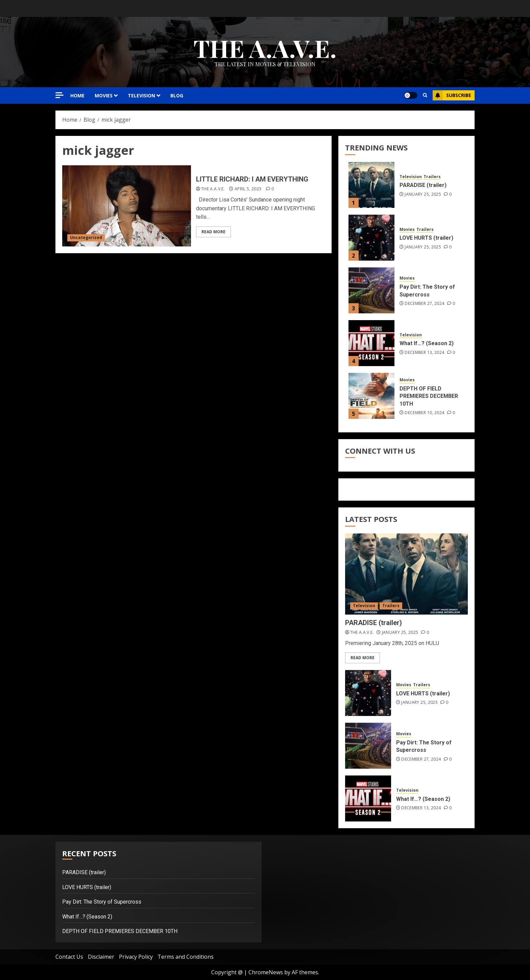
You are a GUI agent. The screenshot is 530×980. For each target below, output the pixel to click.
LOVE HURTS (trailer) (426, 238)
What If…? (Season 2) (427, 343)
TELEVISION (141, 95)
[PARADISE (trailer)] (371, 185)
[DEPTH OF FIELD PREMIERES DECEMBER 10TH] (371, 396)
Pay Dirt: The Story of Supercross (102, 902)
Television (411, 177)
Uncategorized (86, 237)
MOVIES (104, 95)
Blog (177, 95)
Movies (407, 230)
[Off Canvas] (59, 95)
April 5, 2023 (248, 189)
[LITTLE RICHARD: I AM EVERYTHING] (127, 206)
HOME (77, 95)
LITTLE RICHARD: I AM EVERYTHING (252, 179)
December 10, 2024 (424, 413)
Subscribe (452, 95)
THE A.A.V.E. (265, 48)
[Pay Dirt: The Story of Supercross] (371, 290)
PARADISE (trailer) (423, 185)
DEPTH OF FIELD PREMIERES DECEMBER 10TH (429, 396)
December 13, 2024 (424, 353)
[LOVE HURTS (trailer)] (371, 238)
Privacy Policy (136, 957)
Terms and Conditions (186, 957)
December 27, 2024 (424, 304)
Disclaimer (101, 957)
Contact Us (69, 957)
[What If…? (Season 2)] (371, 343)
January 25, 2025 (423, 194)
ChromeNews (266, 972)
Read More (213, 232)
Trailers (432, 177)
